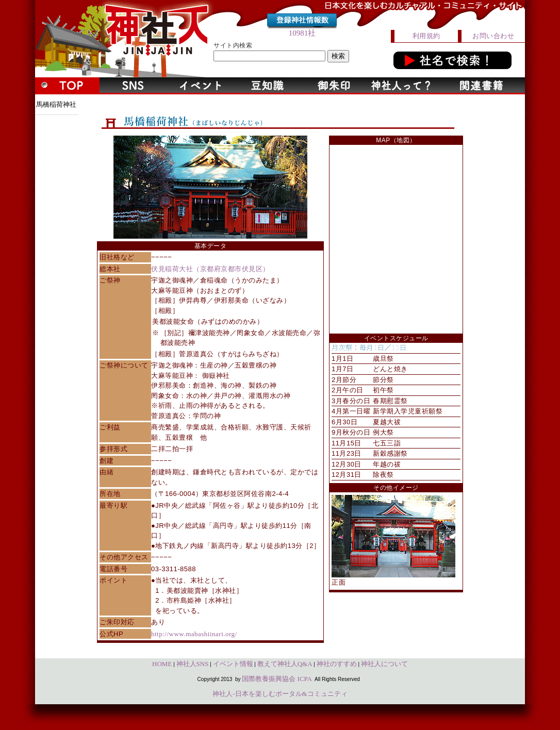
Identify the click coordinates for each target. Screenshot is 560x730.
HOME (162, 664)
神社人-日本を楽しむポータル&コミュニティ (280, 694)
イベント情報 (233, 664)
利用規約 (426, 36)
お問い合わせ (493, 36)
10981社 (302, 33)
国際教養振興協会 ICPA (277, 679)
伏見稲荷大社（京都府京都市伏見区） (210, 269)
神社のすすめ (337, 664)
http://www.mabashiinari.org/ (194, 634)
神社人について (384, 664)
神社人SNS (193, 664)
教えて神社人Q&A (285, 664)
